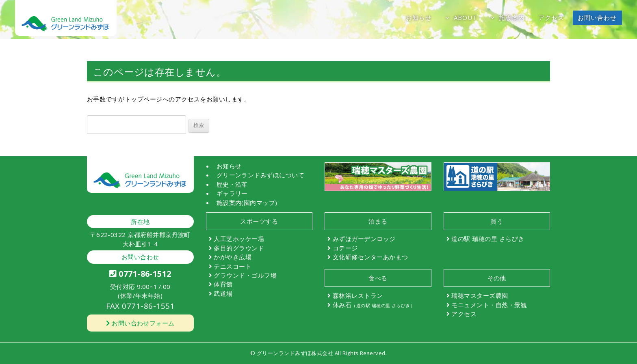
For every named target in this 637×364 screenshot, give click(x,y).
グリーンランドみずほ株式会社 (295, 353)
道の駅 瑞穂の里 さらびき (488, 239)
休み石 (374, 305)
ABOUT (466, 17)
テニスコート (233, 266)
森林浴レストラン (358, 295)
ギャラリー (232, 193)
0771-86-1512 (140, 274)
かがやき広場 (233, 257)
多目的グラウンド (239, 248)
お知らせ (419, 17)
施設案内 (512, 17)
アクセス (551, 17)
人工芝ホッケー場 (239, 239)
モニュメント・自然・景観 (489, 305)
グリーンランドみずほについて (261, 175)
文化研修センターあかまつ (370, 257)
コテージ (345, 248)
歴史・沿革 (232, 184)
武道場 (223, 293)
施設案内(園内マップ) (247, 202)
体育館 (223, 284)
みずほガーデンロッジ (364, 239)
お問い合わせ (597, 17)
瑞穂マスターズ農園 (480, 295)
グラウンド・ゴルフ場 (245, 275)
